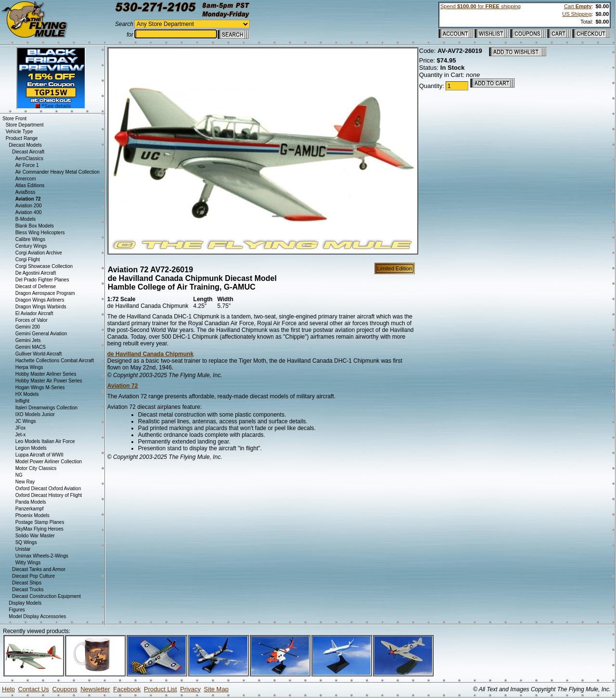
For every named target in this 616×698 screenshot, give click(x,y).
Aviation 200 (29, 206)
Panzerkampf (30, 509)
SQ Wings (26, 542)
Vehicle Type (19, 132)
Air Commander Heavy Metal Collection (58, 172)
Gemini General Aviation (41, 334)
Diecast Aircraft (28, 152)
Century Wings (31, 246)
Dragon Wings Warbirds (41, 307)
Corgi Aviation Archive (39, 253)
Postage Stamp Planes (40, 522)
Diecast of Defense (36, 286)
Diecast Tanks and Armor (39, 569)
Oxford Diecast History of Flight (49, 495)
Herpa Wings (29, 367)
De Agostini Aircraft (36, 273)
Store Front (14, 119)
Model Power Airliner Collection (49, 462)
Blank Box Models (35, 226)
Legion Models (31, 448)
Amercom (26, 179)
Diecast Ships (27, 583)
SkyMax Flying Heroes (39, 529)
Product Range (22, 138)
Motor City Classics (36, 468)
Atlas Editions (30, 185)
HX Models (27, 394)
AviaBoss (26, 192)
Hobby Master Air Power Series (49, 381)
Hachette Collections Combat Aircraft (55, 361)
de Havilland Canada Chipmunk (150, 354)
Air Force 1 (27, 165)
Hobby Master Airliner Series (46, 374)
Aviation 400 (29, 212)
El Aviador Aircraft (34, 313)
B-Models (26, 219)
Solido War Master (35, 536)
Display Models (25, 603)
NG (19, 475)
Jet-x (21, 435)
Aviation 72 (123, 386)
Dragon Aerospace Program (45, 293)
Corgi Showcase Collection (44, 266)
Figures (17, 610)
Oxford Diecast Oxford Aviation (48, 489)
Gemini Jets (28, 340)
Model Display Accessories (37, 616)
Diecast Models (25, 145)
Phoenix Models (32, 515)
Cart (578, 6)
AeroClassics (29, 159)
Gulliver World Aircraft (39, 354)
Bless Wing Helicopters (40, 233)
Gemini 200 (28, 327)
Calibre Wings (30, 239)
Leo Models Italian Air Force (45, 441)
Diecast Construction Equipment (46, 596)
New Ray (25, 482)
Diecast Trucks (28, 590)
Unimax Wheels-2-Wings (42, 556)
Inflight (22, 401)
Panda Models (31, 502)
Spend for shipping (481, 6)
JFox (21, 428)
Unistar (23, 549)
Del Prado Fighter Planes (42, 280)
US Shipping (577, 14)
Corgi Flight (28, 260)
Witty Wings (28, 563)
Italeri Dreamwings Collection (47, 408)
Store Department (25, 125)
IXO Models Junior (35, 414)
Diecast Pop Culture (33, 576)
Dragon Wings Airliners (40, 300)
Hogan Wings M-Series (40, 387)
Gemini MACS (31, 347)
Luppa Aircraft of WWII (39, 455)
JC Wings (26, 421)
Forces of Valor (32, 320)
